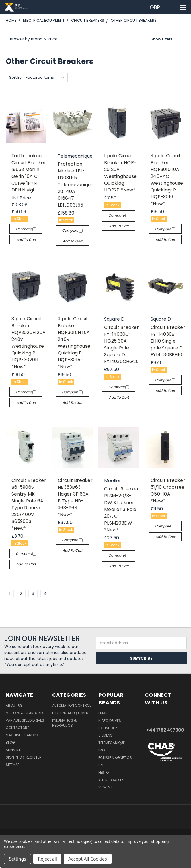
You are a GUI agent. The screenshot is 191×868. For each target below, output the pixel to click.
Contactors (18, 728)
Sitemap (13, 765)
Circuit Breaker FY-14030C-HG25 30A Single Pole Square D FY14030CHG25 (122, 344)
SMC (102, 765)
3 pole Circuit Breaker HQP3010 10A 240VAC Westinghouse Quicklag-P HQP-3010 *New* (167, 180)
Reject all (47, 859)
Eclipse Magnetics (115, 758)
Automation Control (71, 705)
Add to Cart (26, 240)
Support (13, 750)
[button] (94, 39)
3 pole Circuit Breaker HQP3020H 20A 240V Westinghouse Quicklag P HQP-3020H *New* (28, 343)
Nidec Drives (110, 721)
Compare (26, 229)
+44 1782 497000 (165, 730)
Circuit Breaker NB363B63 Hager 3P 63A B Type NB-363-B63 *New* (75, 497)
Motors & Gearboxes (25, 713)
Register (34, 757)
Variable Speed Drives (25, 720)
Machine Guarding (23, 735)
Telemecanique (112, 743)
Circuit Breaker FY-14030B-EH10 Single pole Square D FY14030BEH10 (168, 341)
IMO (102, 750)
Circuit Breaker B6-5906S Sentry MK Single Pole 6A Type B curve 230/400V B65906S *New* (29, 504)
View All (106, 787)
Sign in (12, 757)
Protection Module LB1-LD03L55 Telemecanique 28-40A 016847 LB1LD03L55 (76, 185)
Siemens (105, 735)
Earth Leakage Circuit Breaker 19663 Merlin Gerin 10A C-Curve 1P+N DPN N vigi (29, 173)
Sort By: (16, 77)
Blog (10, 742)
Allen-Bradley (111, 780)
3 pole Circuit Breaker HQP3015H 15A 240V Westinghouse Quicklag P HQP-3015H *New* (74, 343)
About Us (14, 705)
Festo (104, 772)
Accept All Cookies (88, 859)
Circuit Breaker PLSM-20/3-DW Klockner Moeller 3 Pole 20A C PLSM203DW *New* (122, 509)
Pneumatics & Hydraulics (64, 723)
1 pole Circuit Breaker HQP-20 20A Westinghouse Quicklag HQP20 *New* (120, 173)
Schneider (108, 728)
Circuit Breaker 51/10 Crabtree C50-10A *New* (168, 491)
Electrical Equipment (71, 713)
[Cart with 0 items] (173, 7)
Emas (103, 713)
